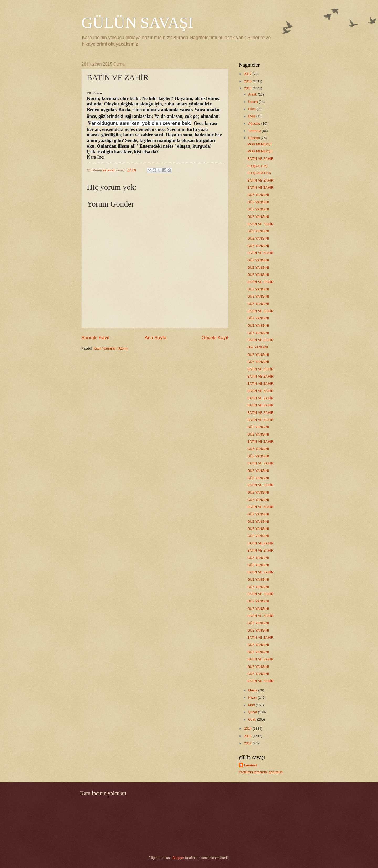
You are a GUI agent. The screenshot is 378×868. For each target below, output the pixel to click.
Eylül (252, 116)
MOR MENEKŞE (260, 144)
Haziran (254, 138)
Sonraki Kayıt (95, 338)
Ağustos (255, 123)
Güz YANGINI (258, 347)
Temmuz (255, 131)
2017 (248, 74)
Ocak (253, 719)
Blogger (178, 858)
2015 (248, 88)
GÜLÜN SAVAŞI (137, 23)
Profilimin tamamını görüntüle (261, 772)
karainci (251, 765)
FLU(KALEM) (257, 166)
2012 (248, 743)
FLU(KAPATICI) (259, 173)
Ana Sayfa (156, 338)
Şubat (253, 712)
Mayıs (253, 690)
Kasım (253, 102)
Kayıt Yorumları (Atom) (111, 348)
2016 (248, 81)
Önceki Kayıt (215, 338)
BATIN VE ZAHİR (260, 159)
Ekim (252, 109)
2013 (248, 736)
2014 (248, 729)
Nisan (253, 698)
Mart (252, 705)
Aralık (253, 94)
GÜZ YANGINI (258, 195)
